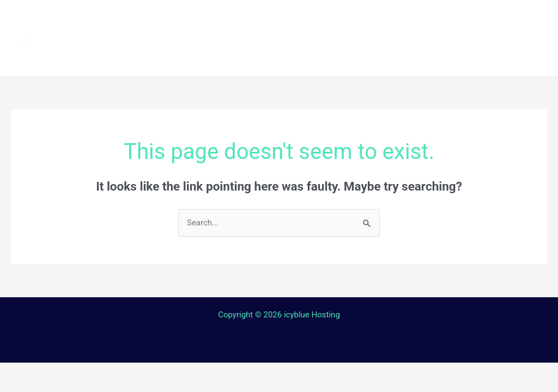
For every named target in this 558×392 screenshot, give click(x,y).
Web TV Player (465, 57)
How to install (325, 19)
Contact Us (338, 57)
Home (195, 19)
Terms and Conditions (232, 57)
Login (398, 57)
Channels (252, 19)
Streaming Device (417, 19)
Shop (491, 19)
